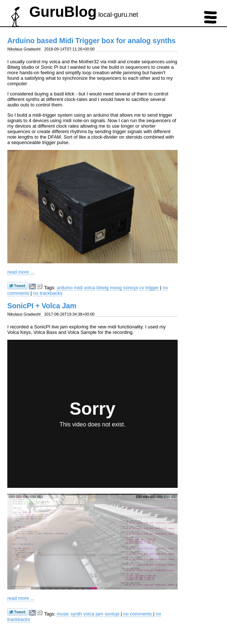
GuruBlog (63, 12)
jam (100, 614)
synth (76, 614)
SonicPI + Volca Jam (42, 306)
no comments (138, 614)
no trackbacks (48, 293)
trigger (152, 288)
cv (142, 288)
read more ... (21, 272)
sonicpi (130, 288)
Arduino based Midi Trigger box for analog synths (91, 41)
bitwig (103, 288)
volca (90, 288)
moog (116, 288)
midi (78, 288)
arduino (65, 288)
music (63, 614)
